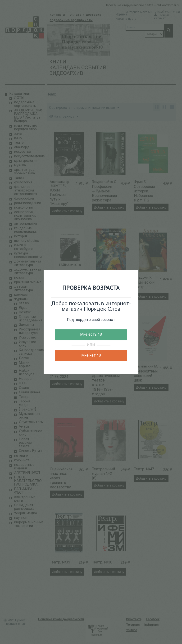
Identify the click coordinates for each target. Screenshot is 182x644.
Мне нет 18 (91, 356)
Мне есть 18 (91, 335)
